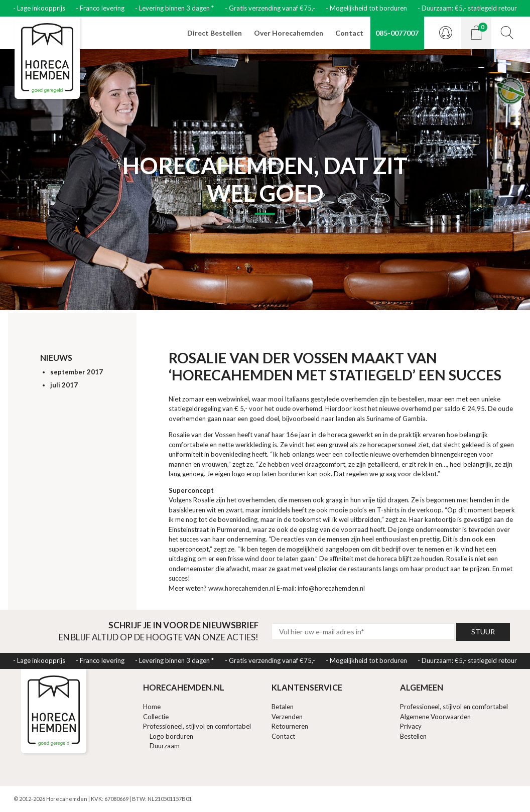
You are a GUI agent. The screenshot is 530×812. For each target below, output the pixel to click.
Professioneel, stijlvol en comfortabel (197, 726)
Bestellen (413, 736)
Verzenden (287, 717)
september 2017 (77, 372)
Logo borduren (171, 736)
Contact (349, 33)
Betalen (283, 707)
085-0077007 (397, 33)
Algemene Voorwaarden (435, 717)
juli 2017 (64, 385)
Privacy (411, 726)
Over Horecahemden (289, 33)
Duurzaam (165, 746)
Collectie (156, 717)
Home (152, 707)
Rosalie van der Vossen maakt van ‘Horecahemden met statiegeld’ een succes (335, 366)
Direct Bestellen (215, 33)
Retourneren (290, 726)
